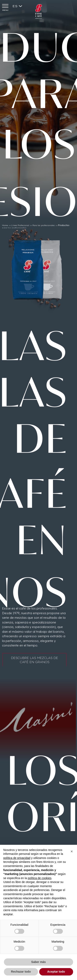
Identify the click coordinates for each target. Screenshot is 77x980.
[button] (72, 851)
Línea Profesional (20, 227)
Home (5, 227)
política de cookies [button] (40, 878)
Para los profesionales (44, 227)
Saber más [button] (38, 962)
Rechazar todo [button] (21, 972)
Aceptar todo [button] (56, 972)
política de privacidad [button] (17, 858)
